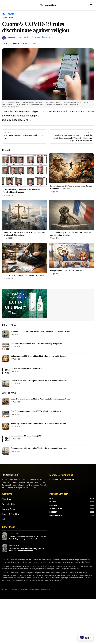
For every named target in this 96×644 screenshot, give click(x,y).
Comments (46, 37)
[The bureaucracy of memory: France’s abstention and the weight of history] (71, 215)
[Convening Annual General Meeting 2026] (6, 371)
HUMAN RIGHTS (56, 516)
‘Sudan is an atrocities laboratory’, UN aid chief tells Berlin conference (27, 550)
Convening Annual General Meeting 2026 (26, 368)
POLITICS (53, 505)
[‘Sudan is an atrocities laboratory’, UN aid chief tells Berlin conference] (5, 548)
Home (5, 18)
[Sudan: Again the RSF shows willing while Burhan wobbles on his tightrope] (71, 168)
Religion (11, 14)
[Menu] (91, 5)
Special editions (10, 504)
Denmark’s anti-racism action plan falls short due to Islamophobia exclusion (39, 381)
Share (6, 44)
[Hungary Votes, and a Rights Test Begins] (71, 255)
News (4, 14)
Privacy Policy (9, 509)
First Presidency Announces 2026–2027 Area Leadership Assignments (36, 344)
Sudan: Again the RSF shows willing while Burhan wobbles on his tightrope (39, 356)
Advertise (7, 519)
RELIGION (53, 512)
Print (25, 44)
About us (6, 499)
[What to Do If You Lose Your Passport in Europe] (25, 258)
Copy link (16, 44)
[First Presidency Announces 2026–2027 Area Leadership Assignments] (25, 170)
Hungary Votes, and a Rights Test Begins (67, 270)
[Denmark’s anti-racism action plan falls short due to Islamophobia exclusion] (25, 215)
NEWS (52, 498)
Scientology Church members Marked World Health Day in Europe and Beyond (41, 331)
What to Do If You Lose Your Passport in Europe (24, 275)
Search (33, 44)
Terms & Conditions (12, 514)
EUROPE (53, 502)
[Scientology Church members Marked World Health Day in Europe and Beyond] (6, 334)
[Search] (5, 5)
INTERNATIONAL (56, 509)
